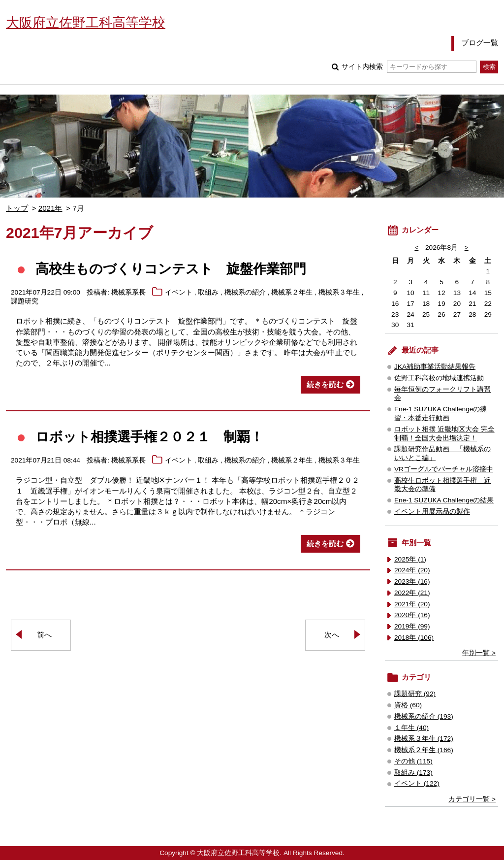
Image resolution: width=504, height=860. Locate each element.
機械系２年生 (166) (424, 750)
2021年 (50, 208)
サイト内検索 (409, 67)
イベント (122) (417, 783)
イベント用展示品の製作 (432, 512)
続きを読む (325, 384)
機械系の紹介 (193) (424, 716)
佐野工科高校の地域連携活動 (439, 378)
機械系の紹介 (245, 292)
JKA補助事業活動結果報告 (435, 367)
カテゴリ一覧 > (472, 799)
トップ (17, 208)
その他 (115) (413, 761)
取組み (208, 292)
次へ (332, 635)
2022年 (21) (412, 593)
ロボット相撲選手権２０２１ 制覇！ (149, 437)
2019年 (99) (412, 626)
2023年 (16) (412, 581)
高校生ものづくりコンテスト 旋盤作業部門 (171, 269)
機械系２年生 (292, 292)
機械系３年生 (339, 292)
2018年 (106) (414, 638)
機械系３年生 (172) (424, 739)
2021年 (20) (412, 604)
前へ (44, 635)
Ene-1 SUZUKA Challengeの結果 (444, 500)
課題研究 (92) (415, 694)
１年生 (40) (411, 728)
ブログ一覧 (480, 43)
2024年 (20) (412, 570)
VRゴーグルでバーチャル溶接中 (444, 469)
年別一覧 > (479, 653)
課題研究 (25, 301)
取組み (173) (413, 773)
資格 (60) (408, 705)
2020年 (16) (412, 615)
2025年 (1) (410, 559)
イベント (179, 292)
